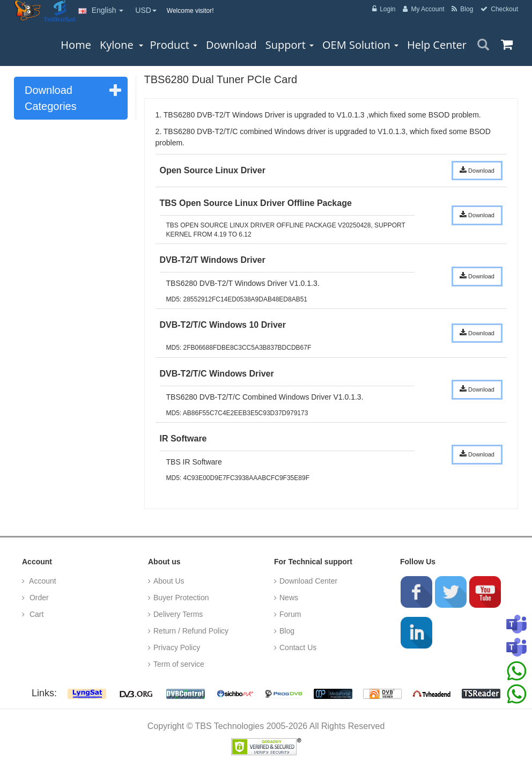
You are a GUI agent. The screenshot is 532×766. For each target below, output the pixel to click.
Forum (290, 614)
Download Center (308, 581)
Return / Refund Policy (191, 631)
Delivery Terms (178, 614)
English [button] (101, 10)
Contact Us (298, 647)
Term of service (179, 664)
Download (477, 170)
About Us (169, 581)
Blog (287, 631)
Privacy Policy (177, 647)
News (289, 598)
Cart (35, 614)
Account (42, 581)
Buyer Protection (181, 598)
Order (38, 598)
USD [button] (146, 10)
